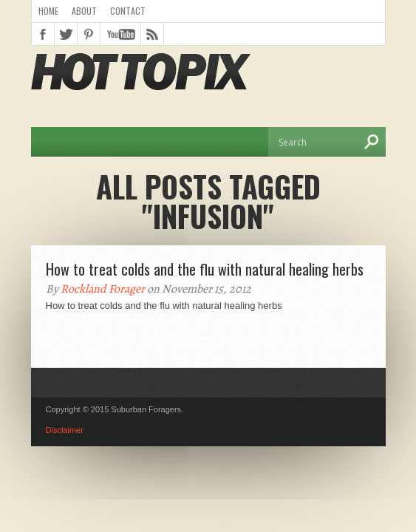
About (84, 11)
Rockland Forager (103, 289)
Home (48, 11)
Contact (128, 11)
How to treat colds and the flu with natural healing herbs (205, 269)
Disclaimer (65, 430)
